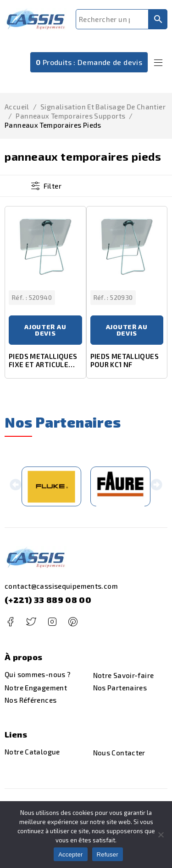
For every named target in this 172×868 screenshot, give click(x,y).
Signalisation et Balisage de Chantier (103, 107)
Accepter (70, 854)
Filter (53, 186)
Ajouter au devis (45, 330)
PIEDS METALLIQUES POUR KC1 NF (125, 361)
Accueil (17, 107)
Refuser (108, 854)
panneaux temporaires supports (70, 116)
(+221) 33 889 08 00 (48, 600)
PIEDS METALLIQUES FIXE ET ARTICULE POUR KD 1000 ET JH (43, 365)
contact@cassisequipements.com (61, 586)
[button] (16, 487)
